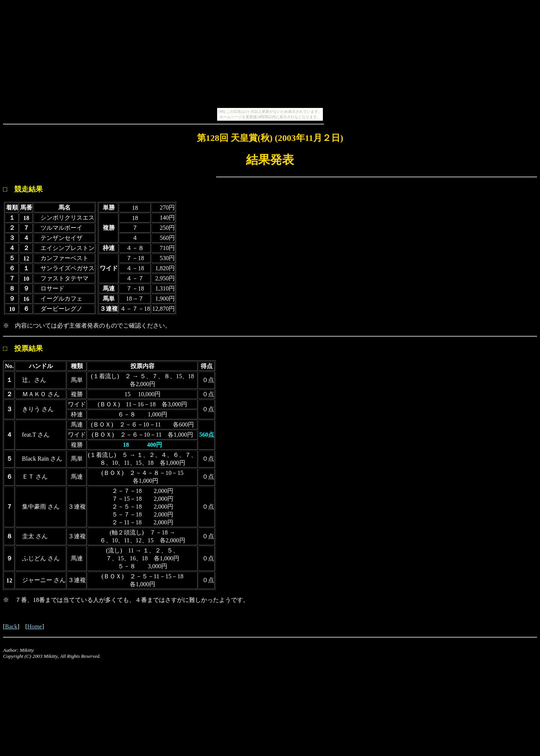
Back (11, 627)
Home (35, 627)
